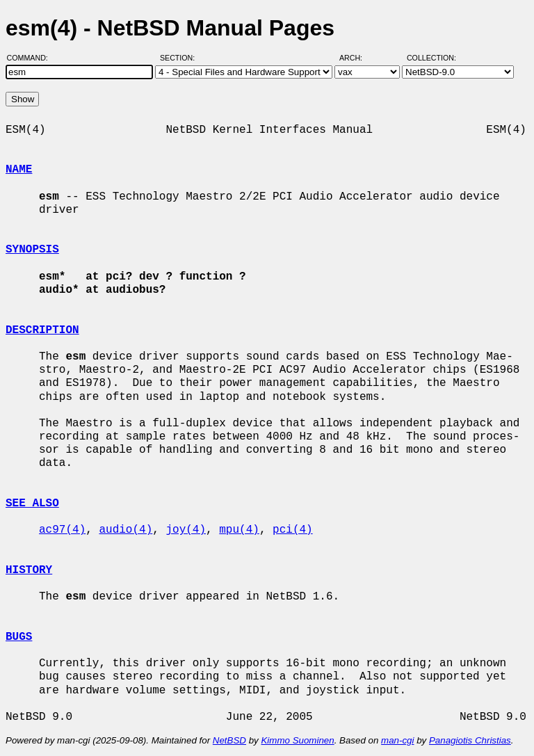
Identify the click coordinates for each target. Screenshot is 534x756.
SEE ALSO (32, 504)
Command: (32, 58)
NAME (19, 170)
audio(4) (126, 530)
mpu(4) (239, 530)
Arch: (357, 58)
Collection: (431, 58)
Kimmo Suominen (297, 740)
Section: (180, 58)
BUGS (19, 637)
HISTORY (29, 570)
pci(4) (293, 530)
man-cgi (397, 740)
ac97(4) (62, 530)
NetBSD (229, 740)
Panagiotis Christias (470, 740)
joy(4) (186, 530)
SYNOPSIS (32, 250)
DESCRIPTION (42, 330)
